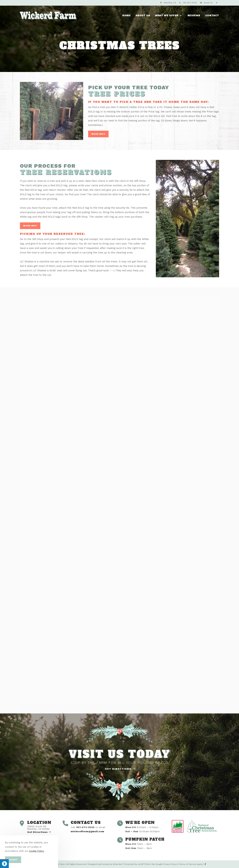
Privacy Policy (170, 864)
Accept (13, 860)
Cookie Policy (36, 851)
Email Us (208, 3)
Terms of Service (188, 864)
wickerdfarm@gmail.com (87, 831)
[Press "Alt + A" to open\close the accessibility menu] (4, 864)
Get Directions (120, 769)
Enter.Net (118, 864)
